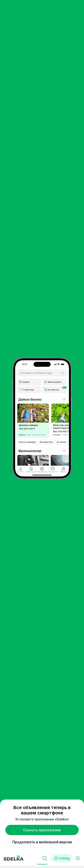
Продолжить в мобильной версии (42, 842)
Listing (62, 858)
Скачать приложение (42, 830)
